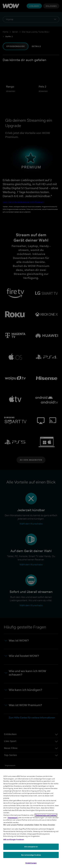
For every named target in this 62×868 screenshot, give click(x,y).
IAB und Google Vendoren (14, 839)
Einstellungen (31, 863)
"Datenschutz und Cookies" (46, 815)
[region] (31, 819)
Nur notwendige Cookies (31, 855)
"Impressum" (13, 818)
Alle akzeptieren (31, 847)
